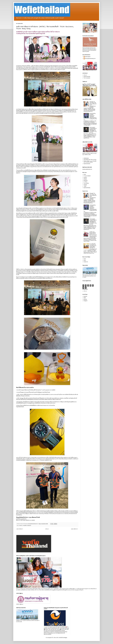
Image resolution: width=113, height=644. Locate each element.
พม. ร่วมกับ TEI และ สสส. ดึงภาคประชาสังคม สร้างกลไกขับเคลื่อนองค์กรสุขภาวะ (93, 246)
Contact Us (86, 262)
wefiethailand (86, 158)
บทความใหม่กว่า (20, 529)
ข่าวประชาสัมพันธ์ (87, 176)
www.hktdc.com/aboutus (22, 519)
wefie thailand (88, 57)
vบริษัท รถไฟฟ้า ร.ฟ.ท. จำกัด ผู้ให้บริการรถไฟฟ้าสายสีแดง (90, 162)
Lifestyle (85, 179)
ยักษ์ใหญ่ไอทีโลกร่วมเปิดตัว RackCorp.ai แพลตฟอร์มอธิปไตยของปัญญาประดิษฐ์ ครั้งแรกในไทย (90, 117)
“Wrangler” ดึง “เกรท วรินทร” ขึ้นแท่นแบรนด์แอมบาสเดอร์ (93, 103)
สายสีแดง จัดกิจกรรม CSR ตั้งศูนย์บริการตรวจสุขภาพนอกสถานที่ (93, 233)
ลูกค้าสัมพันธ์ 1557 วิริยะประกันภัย (90, 160)
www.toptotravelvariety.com (90, 59)
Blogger (66, 638)
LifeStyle (85, 185)
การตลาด (20, 525)
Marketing (86, 180)
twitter (85, 298)
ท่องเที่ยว (85, 177)
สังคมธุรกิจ (29, 525)
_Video (85, 186)
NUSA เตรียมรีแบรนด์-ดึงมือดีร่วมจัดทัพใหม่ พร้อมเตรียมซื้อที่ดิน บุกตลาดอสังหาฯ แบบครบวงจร (93, 130)
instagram (86, 301)
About (85, 260)
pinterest (85, 299)
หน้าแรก (47, 529)
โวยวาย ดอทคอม (87, 78)
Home (85, 174)
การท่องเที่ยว (25, 525)
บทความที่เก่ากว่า (74, 529)
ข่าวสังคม (85, 182)
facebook (85, 296)
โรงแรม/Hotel (86, 183)
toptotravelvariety (87, 77)
